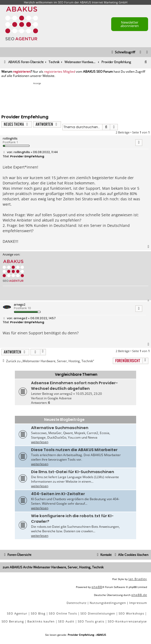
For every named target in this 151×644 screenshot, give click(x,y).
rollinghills (10, 138)
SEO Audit (66, 621)
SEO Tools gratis (91, 621)
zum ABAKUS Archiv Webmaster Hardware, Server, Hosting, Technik (53, 567)
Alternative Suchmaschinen (60, 428)
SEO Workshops (131, 613)
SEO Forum (66, 2)
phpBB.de (139, 595)
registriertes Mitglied (60, 72)
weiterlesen (40, 442)
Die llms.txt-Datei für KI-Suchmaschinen (73, 472)
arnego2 (20, 304)
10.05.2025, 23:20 (89, 394)
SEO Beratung (13, 621)
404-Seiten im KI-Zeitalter (58, 494)
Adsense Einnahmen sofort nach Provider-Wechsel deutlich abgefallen (74, 386)
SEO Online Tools (63, 613)
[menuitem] (147, 52)
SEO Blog (38, 613)
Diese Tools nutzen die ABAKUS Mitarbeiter (74, 450)
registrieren (22, 72)
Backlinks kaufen (41, 621)
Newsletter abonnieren (130, 24)
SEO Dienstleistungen (98, 613)
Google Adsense (60, 398)
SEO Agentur (17, 613)
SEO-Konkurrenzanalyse (127, 621)
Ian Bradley (138, 579)
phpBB (97, 587)
